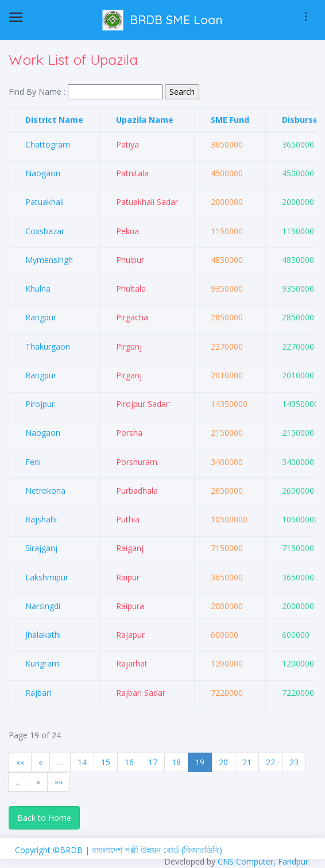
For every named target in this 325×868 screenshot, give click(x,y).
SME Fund (230, 120)
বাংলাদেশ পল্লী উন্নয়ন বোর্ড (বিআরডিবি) (157, 850)
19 (200, 762)
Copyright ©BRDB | (53, 850)
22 (270, 762)
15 (106, 762)
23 (294, 762)
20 (223, 762)
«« (20, 762)
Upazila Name (145, 120)
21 (247, 762)
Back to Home (44, 818)
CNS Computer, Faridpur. (264, 861)
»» (59, 782)
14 (82, 762)
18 (176, 762)
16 (129, 762)
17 (153, 762)
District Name (54, 120)
